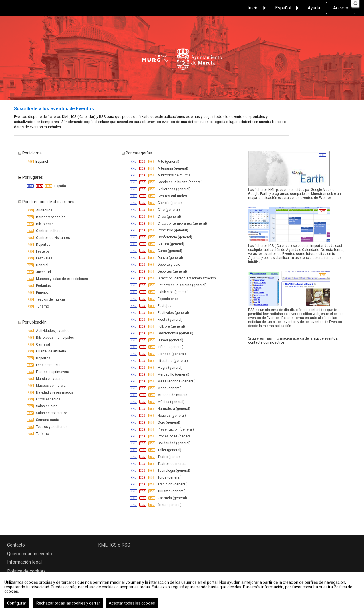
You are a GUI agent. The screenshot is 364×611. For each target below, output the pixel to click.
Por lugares (31, 177)
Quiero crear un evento (30, 554)
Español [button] (288, 8)
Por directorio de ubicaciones (46, 202)
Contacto (16, 545)
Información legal (24, 562)
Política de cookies (26, 571)
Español (37, 162)
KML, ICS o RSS (114, 545)
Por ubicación (32, 322)
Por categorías (137, 153)
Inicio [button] (258, 8)
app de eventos (325, 338)
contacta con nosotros (266, 342)
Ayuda (314, 8)
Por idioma (30, 153)
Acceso (341, 8)
